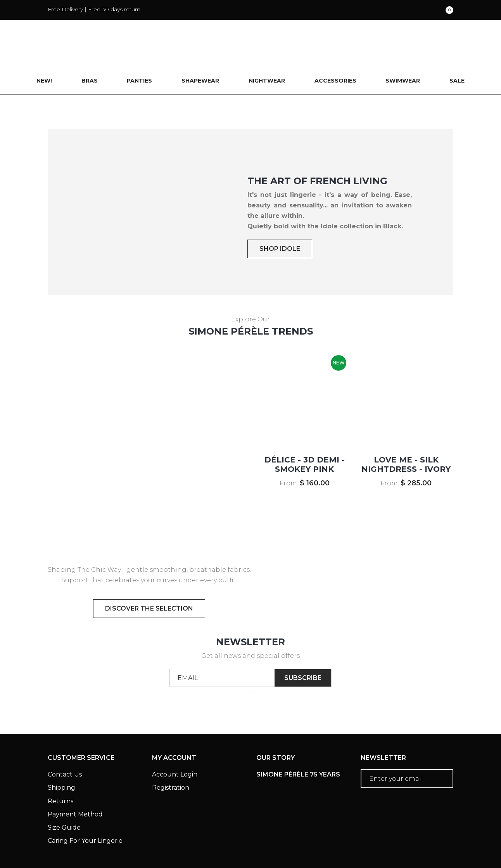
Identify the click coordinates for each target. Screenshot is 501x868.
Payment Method (75, 781)
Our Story (276, 725)
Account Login (175, 742)
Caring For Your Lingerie (85, 808)
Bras (89, 48)
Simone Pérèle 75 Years (298, 742)
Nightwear (267, 48)
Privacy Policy (150, 840)
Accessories (335, 48)
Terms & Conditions (81, 840)
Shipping (61, 755)
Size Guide (64, 795)
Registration (171, 755)
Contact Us (65, 742)
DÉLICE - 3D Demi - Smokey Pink (305, 431)
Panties (139, 48)
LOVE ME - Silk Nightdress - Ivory (406, 431)
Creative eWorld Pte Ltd (414, 850)
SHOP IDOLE (280, 216)
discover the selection (149, 576)
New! (44, 48)
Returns (60, 768)
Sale (457, 48)
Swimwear (403, 48)
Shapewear (200, 48)
